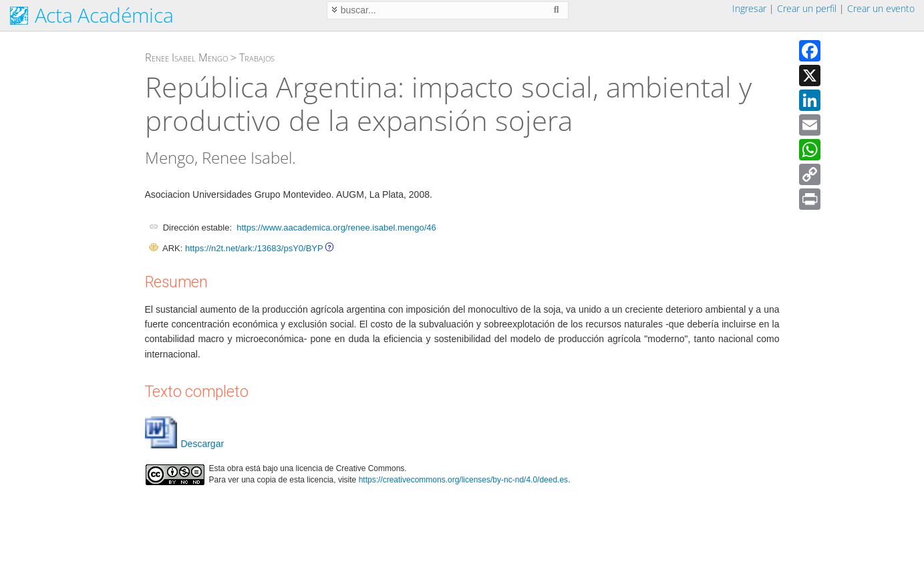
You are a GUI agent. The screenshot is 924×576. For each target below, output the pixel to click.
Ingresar (749, 8)
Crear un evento (881, 8)
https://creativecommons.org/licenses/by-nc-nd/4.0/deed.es (464, 480)
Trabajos (257, 57)
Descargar (185, 444)
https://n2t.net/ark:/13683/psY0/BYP (254, 248)
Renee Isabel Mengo (186, 57)
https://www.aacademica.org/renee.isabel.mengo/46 (336, 228)
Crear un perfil (807, 8)
